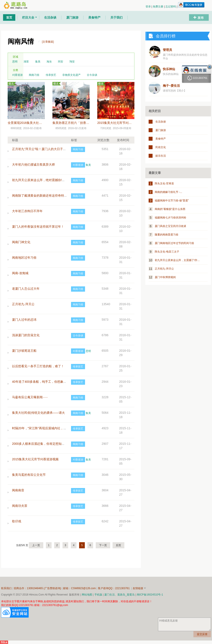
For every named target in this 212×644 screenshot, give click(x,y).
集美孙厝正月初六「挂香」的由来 (75, 123)
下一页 (103, 545)
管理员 (167, 50)
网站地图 (87, 595)
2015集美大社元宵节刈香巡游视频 (121, 123)
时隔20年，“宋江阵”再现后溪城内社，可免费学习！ (47, 428)
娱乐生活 (161, 156)
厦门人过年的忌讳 (24, 320)
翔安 (72, 62)
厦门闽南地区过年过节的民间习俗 (174, 243)
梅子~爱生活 (171, 86)
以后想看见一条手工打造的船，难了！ (38, 366)
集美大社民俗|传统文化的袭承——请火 (38, 413)
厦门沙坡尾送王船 (24, 351)
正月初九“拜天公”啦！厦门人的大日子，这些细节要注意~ (51, 149)
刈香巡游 (17, 75)
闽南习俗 (34, 75)
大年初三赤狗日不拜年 (27, 211)
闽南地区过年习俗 (24, 258)
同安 (61, 62)
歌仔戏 (17, 521)
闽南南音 (18, 490)
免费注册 (158, 7)
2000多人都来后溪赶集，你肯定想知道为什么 (43, 444)
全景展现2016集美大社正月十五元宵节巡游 (37, 123)
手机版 (98, 595)
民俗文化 (161, 147)
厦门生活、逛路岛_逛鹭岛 (119, 595)
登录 (149, 7)
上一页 (36, 545)
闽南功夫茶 (20, 506)
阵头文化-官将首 (164, 184)
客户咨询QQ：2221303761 (114, 588)
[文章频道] (48, 42)
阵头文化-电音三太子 (167, 252)
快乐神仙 (169, 69)
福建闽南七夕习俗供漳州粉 (170, 218)
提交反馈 (202, 634)
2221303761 (197, 78)
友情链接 (138, 588)
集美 (38, 62)
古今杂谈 (92, 75)
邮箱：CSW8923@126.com (80, 588)
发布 (201, 18)
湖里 (26, 62)
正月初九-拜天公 (23, 304)
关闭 (210, 67)
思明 (15, 62)
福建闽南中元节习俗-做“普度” (172, 201)
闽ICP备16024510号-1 (150, 595)
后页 (118, 545)
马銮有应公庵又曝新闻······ (30, 397)
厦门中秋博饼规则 (165, 277)
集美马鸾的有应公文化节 (29, 475)
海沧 (49, 62)
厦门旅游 (161, 130)
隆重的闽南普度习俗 (167, 235)
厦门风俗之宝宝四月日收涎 (170, 226)
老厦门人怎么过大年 (26, 289)
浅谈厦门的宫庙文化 (26, 335)
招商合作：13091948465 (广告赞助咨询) (38, 588)
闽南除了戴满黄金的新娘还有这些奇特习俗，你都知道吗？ (52, 196)
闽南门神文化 (21, 242)
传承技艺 (51, 75)
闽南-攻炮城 (20, 273)
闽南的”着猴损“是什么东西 (170, 209)
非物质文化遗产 (71, 75)
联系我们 (6, 588)
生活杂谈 (161, 122)
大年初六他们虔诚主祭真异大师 (33, 164)
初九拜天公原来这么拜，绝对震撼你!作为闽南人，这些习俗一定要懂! (59, 180)
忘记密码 (171, 7)
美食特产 (161, 139)
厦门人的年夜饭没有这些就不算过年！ (38, 227)
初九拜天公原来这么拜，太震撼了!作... (177, 260)
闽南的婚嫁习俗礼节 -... (168, 192)
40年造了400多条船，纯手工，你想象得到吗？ (44, 382)
